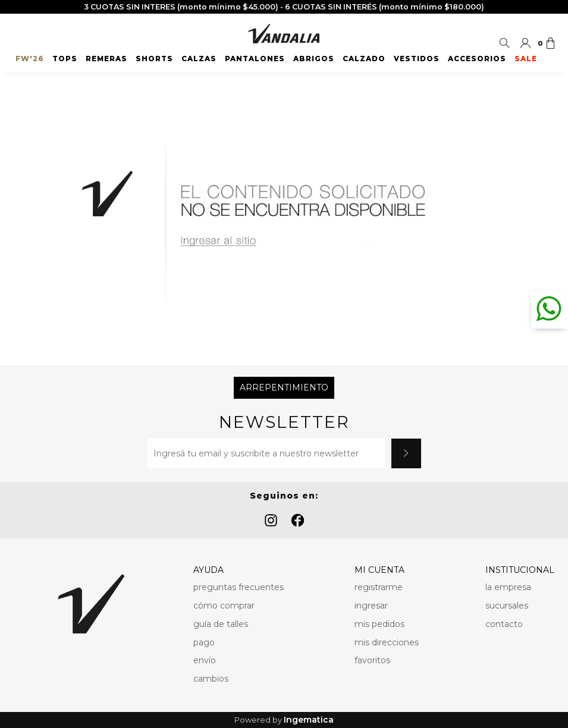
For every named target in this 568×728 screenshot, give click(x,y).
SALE (526, 59)
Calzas (199, 59)
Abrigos (314, 59)
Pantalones (255, 59)
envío (205, 660)
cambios (211, 679)
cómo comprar (224, 606)
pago (204, 642)
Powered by (284, 720)
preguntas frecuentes (239, 587)
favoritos (372, 660)
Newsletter (284, 422)
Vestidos (417, 59)
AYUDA (208, 570)
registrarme (379, 587)
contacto (504, 624)
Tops (65, 59)
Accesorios (477, 59)
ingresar (371, 606)
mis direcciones (387, 642)
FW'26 (30, 59)
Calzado (364, 59)
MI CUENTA (379, 570)
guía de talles (221, 624)
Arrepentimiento (284, 387)
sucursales (507, 606)
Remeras (106, 59)
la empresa (508, 587)
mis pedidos (379, 624)
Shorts (154, 59)
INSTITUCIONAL (520, 570)
